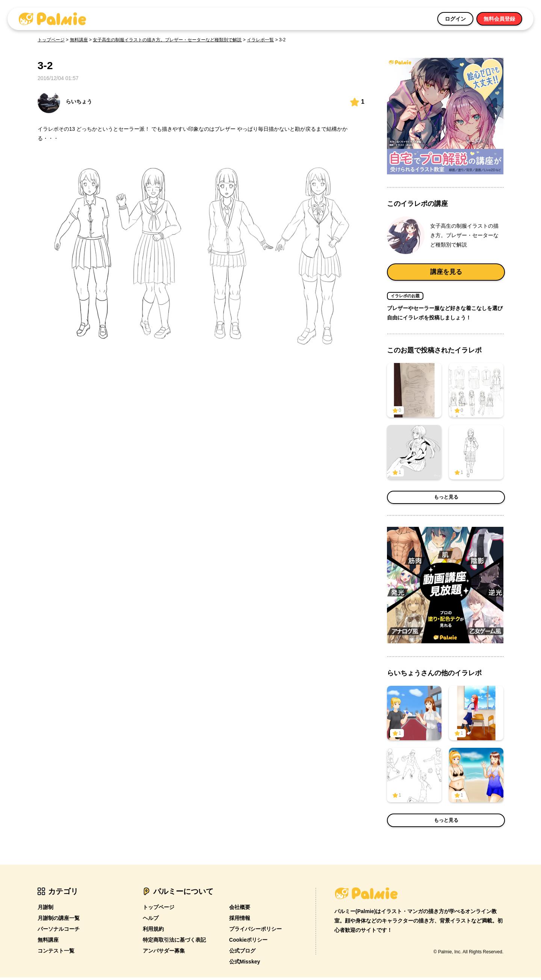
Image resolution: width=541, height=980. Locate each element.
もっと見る (446, 500)
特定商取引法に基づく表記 (174, 943)
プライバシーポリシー (255, 932)
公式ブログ (242, 954)
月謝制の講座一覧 (59, 921)
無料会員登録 (499, 19)
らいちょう (65, 102)
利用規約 (153, 932)
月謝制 (45, 910)
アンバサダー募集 (164, 954)
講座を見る (446, 273)
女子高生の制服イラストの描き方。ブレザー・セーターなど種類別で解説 (167, 40)
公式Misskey (245, 965)
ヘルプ (151, 921)
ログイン (455, 19)
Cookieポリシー (249, 943)
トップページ (51, 40)
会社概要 (240, 910)
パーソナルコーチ (59, 932)
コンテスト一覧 (56, 954)
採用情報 (240, 921)
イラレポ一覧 (260, 40)
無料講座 (79, 40)
